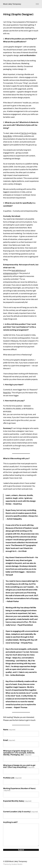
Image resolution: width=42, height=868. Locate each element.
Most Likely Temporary (12, 4)
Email (9, 740)
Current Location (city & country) (20, 812)
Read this (7, 393)
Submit (21, 850)
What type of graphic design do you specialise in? (19, 753)
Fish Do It (24, 133)
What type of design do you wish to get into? (19, 766)
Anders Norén (17, 864)
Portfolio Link (12, 778)
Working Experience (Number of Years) (19, 789)
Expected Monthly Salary (17, 801)
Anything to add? (10, 822)
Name (9, 730)
